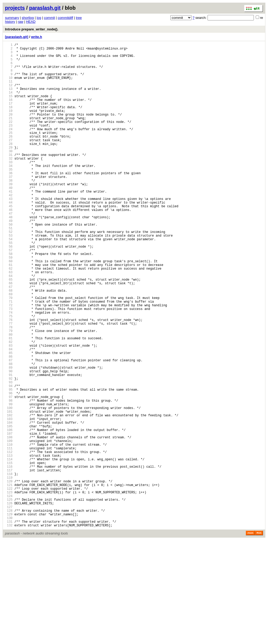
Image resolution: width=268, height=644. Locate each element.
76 (9, 380)
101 (9, 491)
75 (9, 375)
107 (9, 518)
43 (9, 233)
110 (9, 531)
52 (9, 273)
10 (9, 86)
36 (9, 201)
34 (9, 192)
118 (9, 567)
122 (9, 584)
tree (79, 18)
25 (9, 152)
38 (9, 210)
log (39, 18)
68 (9, 344)
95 (9, 464)
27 (9, 161)
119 (9, 571)
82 (9, 406)
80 (9, 397)
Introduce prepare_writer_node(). (32, 29)
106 (9, 513)
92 (9, 451)
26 (9, 157)
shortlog (28, 18)
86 (9, 424)
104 (9, 504)
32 (9, 184)
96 (9, 469)
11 (9, 90)
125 (9, 598)
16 (9, 112)
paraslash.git (45, 8)
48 (9, 255)
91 (9, 446)
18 (9, 121)
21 (9, 135)
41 (9, 224)
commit (49, 18)
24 (9, 148)
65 (9, 331)
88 (9, 433)
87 (9, 429)
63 (9, 322)
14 (9, 103)
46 (9, 246)
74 (9, 371)
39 (9, 215)
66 (9, 335)
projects (15, 8)
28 (9, 166)
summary (12, 18)
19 (9, 126)
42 (9, 228)
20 (9, 130)
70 (9, 353)
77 (9, 384)
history (10, 22)
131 (9, 624)
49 (9, 259)
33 (9, 188)
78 (9, 388)
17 (9, 117)
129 (9, 616)
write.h (37, 37)
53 (9, 277)
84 (9, 415)
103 (9, 500)
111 (9, 535)
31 (9, 179)
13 (9, 99)
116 (9, 558)
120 (9, 575)
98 (9, 477)
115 (9, 553)
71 (9, 357)
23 (9, 143)
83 (9, 411)
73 (9, 366)
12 (9, 94)
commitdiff (65, 18)
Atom (250, 637)
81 (9, 402)
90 (9, 442)
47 (9, 250)
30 (9, 175)
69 (9, 348)
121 (9, 580)
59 (9, 304)
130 (9, 620)
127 (9, 607)
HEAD (31, 22)
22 (9, 139)
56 (9, 290)
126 (9, 602)
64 (9, 326)
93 (9, 455)
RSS (259, 637)
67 (9, 339)
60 (9, 308)
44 (9, 237)
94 (9, 460)
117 (9, 562)
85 (9, 420)
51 (9, 268)
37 (9, 206)
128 (9, 611)
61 (9, 313)
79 (9, 393)
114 (9, 549)
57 (9, 295)
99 (9, 482)
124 (9, 593)
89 (9, 437)
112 (9, 540)
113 (9, 544)
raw (21, 22)
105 (9, 509)
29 (9, 170)
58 (9, 299)
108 (9, 522)
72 (9, 362)
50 (9, 264)
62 (9, 317)
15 (9, 108)
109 (9, 526)
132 (9, 629)
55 (9, 286)
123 (9, 589)
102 (9, 495)
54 (9, 282)
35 (9, 197)
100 (9, 486)
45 (9, 241)
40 (9, 219)
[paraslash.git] (17, 37)
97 (9, 473)
